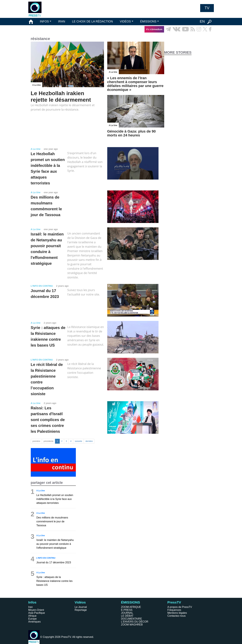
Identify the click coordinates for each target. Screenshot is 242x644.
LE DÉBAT (127, 616)
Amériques (35, 622)
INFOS (44, 21)
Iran (31, 607)
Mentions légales (177, 613)
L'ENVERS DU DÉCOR (135, 622)
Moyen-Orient (36, 610)
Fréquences (174, 610)
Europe (33, 619)
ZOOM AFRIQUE (131, 607)
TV (207, 8)
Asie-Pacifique (37, 613)
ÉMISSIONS (148, 21)
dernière (89, 441)
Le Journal (81, 607)
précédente (48, 441)
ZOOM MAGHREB (132, 625)
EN (202, 21)
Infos (32, 602)
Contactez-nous (177, 616)
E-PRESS (127, 610)
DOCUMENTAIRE (132, 619)
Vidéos (80, 602)
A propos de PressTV (180, 607)
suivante (79, 441)
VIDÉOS (125, 21)
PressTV (174, 602)
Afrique (32, 616)
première (36, 441)
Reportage (81, 610)
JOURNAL (127, 613)
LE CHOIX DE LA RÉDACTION (92, 21)
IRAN (62, 21)
